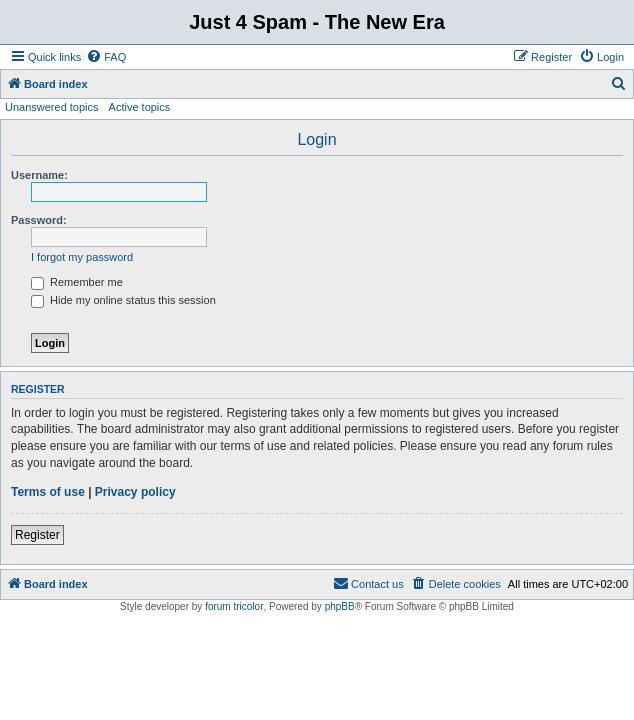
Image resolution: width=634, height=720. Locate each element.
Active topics (140, 107)
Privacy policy (135, 492)
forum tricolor (234, 606)
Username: (39, 175)
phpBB (340, 606)
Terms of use (48, 492)
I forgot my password (82, 257)
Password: (39, 220)
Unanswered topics (52, 107)
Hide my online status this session (123, 300)
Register (37, 535)
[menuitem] (106, 57)
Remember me (77, 282)
